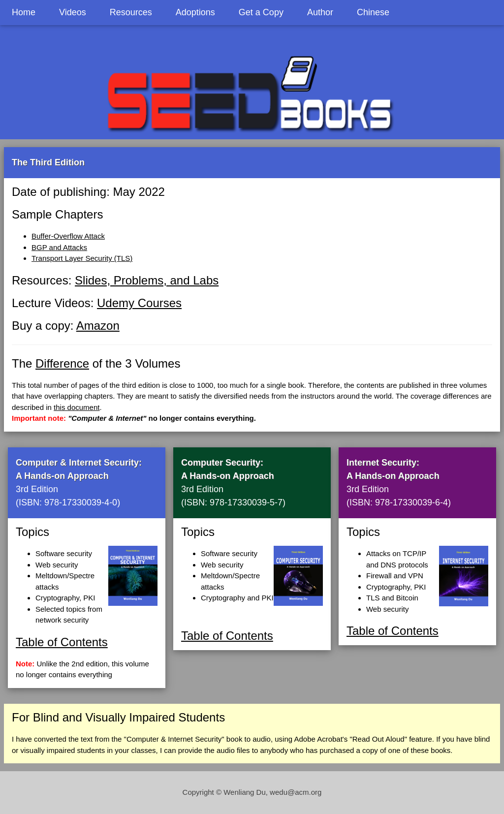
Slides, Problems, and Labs (147, 280)
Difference (62, 363)
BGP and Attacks (59, 247)
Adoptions (195, 12)
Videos (73, 12)
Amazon (98, 326)
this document (77, 407)
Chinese (373, 12)
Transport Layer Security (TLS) (82, 258)
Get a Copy (261, 12)
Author (320, 12)
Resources (131, 12)
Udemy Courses (139, 303)
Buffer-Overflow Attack (68, 236)
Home (24, 12)
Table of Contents (62, 642)
